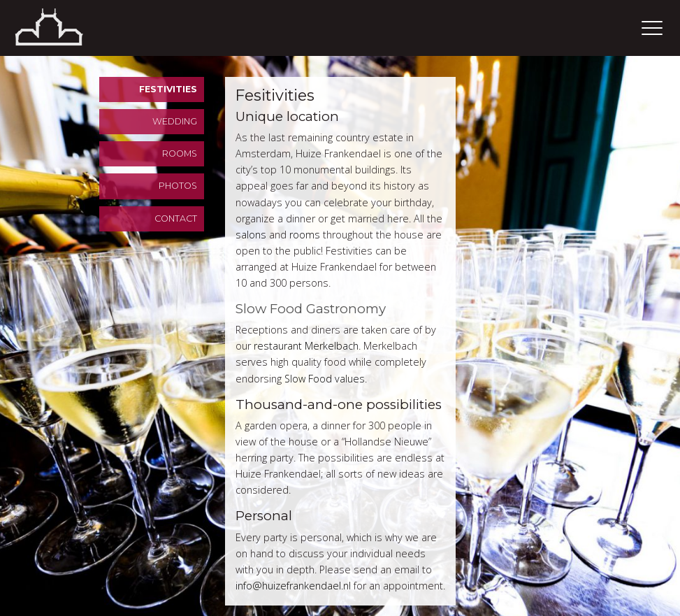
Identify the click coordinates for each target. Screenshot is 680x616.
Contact (176, 219)
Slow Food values (325, 379)
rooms (305, 235)
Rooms (180, 153)
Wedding (175, 121)
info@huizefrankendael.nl (293, 586)
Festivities (168, 89)
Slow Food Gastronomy (311, 309)
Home (66, 28)
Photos (178, 186)
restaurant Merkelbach (306, 346)
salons (251, 235)
